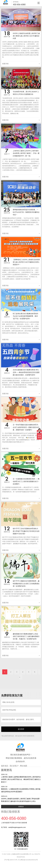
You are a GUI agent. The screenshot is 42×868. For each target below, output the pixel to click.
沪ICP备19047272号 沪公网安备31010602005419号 (21, 860)
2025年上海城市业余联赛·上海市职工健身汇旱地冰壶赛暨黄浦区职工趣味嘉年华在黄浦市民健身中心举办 (21, 799)
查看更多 (21, 807)
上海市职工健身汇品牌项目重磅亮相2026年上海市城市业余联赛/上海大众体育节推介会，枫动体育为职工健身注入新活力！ (21, 778)
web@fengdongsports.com (17, 827)
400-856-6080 (19, 4)
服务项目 (5, 766)
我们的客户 (14, 766)
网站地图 (24, 766)
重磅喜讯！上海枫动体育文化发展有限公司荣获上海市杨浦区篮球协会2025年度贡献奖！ (21, 789)
